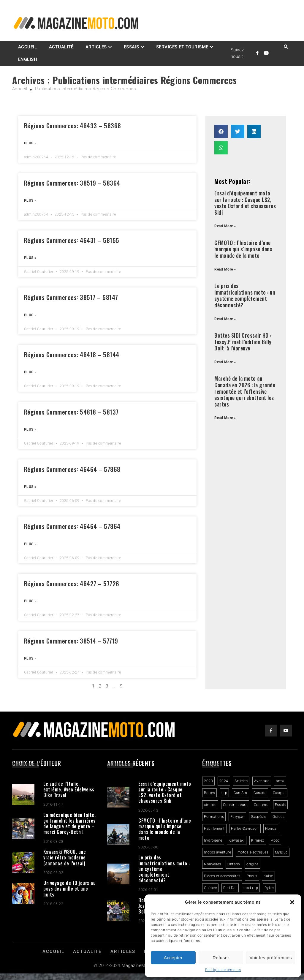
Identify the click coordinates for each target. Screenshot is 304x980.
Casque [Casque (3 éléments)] (279, 793)
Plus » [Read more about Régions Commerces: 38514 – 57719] (30, 658)
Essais (132, 47)
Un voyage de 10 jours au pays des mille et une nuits (69, 889)
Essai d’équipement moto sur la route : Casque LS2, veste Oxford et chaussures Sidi (245, 203)
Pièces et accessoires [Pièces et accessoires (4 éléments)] (222, 876)
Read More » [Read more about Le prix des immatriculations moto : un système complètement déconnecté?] (225, 319)
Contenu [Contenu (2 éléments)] (261, 805)
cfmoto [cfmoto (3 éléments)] (210, 805)
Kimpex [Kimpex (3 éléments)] (258, 840)
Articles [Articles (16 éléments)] (241, 781)
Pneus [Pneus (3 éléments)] (252, 876)
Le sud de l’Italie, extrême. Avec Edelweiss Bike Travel (69, 789)
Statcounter (12, 977)
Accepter (173, 958)
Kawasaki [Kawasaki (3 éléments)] (237, 840)
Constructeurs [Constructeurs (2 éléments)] (235, 805)
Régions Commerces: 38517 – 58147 (71, 297)
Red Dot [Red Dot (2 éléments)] (230, 888)
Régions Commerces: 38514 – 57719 (71, 641)
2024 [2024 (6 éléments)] (224, 781)
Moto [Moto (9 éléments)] (275, 840)
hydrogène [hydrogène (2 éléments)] (213, 840)
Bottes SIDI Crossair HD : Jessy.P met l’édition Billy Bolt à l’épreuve (243, 342)
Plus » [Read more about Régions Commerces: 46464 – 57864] (30, 544)
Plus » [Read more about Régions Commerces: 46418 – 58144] (30, 372)
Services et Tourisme (182, 47)
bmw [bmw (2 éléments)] (280, 781)
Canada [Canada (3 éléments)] (260, 793)
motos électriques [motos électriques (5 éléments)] (253, 852)
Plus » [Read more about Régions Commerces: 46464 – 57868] (30, 487)
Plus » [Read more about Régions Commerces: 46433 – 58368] (30, 143)
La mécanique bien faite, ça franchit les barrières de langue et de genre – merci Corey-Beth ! (69, 823)
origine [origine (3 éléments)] (252, 864)
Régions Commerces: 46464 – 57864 (72, 526)
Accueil (28, 47)
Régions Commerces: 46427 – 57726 (72, 583)
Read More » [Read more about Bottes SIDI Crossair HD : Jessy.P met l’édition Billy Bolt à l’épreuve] (225, 362)
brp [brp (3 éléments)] (224, 793)
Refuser (221, 958)
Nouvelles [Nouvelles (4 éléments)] (213, 864)
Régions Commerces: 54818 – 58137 (71, 412)
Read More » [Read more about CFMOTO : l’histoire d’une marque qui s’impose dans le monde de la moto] (225, 269)
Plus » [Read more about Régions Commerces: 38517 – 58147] (30, 315)
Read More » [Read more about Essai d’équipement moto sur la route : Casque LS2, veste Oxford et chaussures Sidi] (225, 226)
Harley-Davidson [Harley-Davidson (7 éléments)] (245, 829)
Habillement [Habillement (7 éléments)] (214, 829)
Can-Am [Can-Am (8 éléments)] (240, 793)
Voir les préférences (271, 958)
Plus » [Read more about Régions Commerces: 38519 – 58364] (30, 200)
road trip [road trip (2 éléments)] (251, 888)
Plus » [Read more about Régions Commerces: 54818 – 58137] (30, 429)
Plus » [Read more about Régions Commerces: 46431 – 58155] (30, 258)
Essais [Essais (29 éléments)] (280, 805)
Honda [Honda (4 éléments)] (271, 829)
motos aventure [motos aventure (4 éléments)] (217, 852)
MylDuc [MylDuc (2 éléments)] (281, 852)
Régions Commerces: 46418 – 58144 (72, 354)
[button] (292, 902)
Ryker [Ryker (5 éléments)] (269, 888)
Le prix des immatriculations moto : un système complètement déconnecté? (245, 295)
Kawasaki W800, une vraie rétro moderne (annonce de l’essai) (65, 857)
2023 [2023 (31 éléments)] (208, 781)
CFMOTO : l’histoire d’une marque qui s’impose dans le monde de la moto (243, 249)
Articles (96, 47)
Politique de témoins (223, 970)
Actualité (61, 47)
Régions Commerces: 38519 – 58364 (72, 183)
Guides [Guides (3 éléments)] (278, 817)
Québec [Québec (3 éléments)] (210, 888)
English (28, 59)
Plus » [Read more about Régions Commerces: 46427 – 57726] (30, 601)
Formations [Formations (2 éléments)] (214, 817)
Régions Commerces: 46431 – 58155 (72, 240)
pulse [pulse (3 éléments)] (268, 876)
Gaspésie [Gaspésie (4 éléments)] (259, 817)
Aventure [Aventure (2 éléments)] (262, 781)
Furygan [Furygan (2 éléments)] (237, 817)
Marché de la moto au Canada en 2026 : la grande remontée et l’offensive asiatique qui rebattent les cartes (245, 391)
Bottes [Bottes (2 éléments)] (209, 793)
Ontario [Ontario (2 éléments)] (234, 864)
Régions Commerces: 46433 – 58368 (73, 125)
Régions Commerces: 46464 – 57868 (72, 469)
